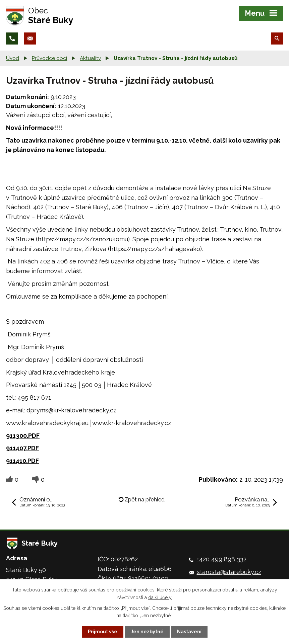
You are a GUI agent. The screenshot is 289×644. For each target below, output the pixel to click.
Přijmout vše (103, 632)
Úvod (13, 58)
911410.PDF (22, 461)
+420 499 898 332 (222, 559)
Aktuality (90, 58)
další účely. (160, 597)
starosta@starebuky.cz (229, 572)
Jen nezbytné (147, 632)
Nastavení (189, 632)
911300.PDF (23, 436)
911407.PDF (22, 448)
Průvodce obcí (49, 58)
